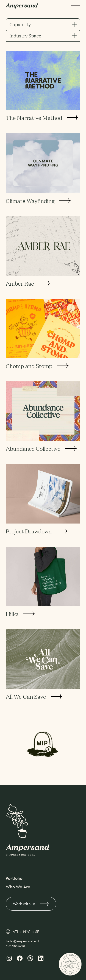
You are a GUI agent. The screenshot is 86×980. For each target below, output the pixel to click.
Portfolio (14, 878)
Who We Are (18, 887)
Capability (43, 24)
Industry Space (43, 36)
